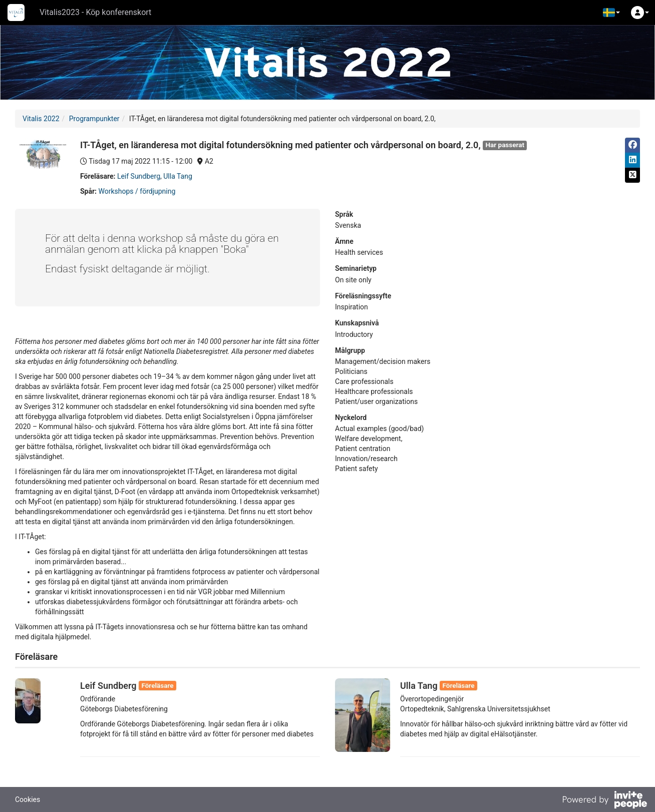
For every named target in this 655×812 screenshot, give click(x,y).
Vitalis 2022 (41, 119)
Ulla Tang (178, 176)
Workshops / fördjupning (137, 191)
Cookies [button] (28, 799)
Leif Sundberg (139, 176)
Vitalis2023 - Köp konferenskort (95, 12)
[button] (611, 13)
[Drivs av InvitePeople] (604, 801)
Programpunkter (94, 119)
